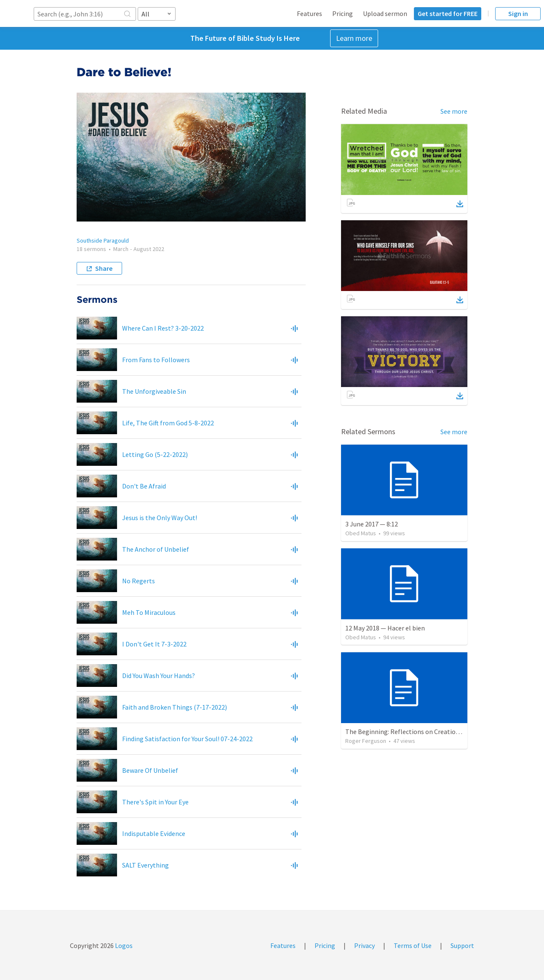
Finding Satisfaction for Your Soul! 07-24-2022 (187, 739)
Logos (123, 945)
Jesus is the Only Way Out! (160, 518)
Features (309, 13)
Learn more (354, 38)
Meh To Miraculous (149, 612)
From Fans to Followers (156, 360)
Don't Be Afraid (144, 486)
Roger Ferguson (366, 741)
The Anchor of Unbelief (156, 549)
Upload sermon (385, 13)
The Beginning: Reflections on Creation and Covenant (423, 732)
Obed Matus (361, 533)
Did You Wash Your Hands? (159, 676)
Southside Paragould (103, 240)
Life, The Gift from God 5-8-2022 (168, 423)
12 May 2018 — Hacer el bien (385, 628)
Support (462, 945)
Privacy (364, 945)
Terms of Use (413, 945)
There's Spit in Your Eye (155, 802)
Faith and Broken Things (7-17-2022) (175, 707)
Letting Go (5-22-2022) (155, 454)
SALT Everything (145, 865)
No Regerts (139, 581)
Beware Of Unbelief (150, 770)
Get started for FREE (448, 13)
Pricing (343, 13)
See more (454, 111)
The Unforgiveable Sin (154, 391)
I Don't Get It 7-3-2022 (154, 644)
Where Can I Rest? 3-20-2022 (163, 328)
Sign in (518, 13)
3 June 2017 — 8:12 (372, 524)
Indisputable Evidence (154, 833)
